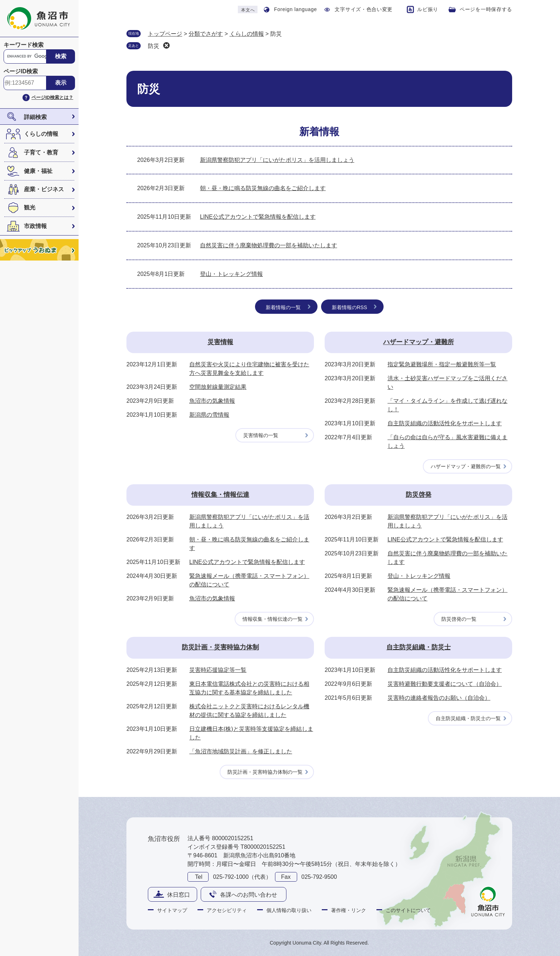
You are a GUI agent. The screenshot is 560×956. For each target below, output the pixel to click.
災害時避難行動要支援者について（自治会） (445, 684)
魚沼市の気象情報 (212, 401)
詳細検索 (35, 117)
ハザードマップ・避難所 (419, 342)
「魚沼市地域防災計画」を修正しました (241, 751)
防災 (154, 46)
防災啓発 (419, 495)
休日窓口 (179, 895)
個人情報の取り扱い (289, 910)
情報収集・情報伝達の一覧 (272, 619)
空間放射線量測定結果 (218, 387)
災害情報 (220, 342)
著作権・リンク (349, 910)
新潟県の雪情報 (209, 415)
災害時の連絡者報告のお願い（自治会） (439, 698)
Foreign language (295, 9)
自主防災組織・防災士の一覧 (468, 718)
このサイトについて (408, 910)
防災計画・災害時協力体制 (220, 647)
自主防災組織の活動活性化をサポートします (445, 423)
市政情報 (35, 226)
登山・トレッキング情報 (231, 274)
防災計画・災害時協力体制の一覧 (265, 772)
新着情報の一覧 (283, 307)
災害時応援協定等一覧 (218, 670)
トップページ (165, 34)
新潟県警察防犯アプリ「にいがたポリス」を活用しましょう (277, 160)
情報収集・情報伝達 (220, 495)
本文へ (248, 10)
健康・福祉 (38, 171)
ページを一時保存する (486, 9)
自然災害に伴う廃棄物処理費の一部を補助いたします (269, 245)
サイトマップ (172, 910)
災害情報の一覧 (261, 435)
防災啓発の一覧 (459, 619)
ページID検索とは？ (52, 97)
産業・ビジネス (44, 189)
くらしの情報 (41, 134)
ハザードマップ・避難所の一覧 (466, 466)
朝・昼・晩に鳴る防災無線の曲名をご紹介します (263, 188)
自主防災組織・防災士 (419, 647)
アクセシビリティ (227, 910)
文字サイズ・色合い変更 (364, 9)
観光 (30, 207)
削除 (166, 45)
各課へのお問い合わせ (249, 895)
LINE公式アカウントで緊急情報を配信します (258, 217)
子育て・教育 (41, 152)
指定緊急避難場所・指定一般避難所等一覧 (442, 364)
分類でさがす (206, 34)
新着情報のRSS (349, 307)
